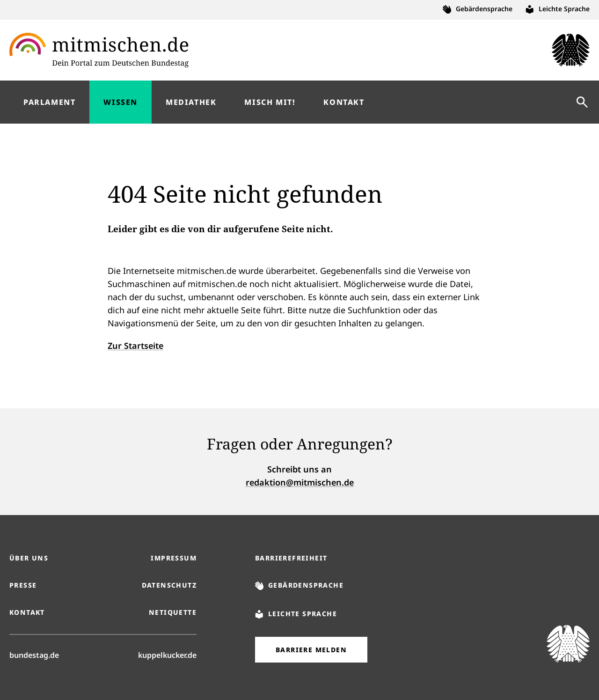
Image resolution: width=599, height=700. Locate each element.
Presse (23, 585)
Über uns (29, 558)
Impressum (174, 558)
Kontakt (27, 612)
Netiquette (173, 612)
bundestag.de (34, 655)
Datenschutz (169, 585)
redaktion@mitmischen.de (300, 482)
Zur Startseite (135, 346)
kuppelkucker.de (167, 655)
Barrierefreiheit (291, 558)
